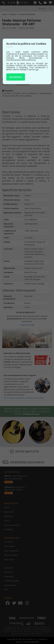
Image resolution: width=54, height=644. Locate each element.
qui (37, 69)
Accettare (16, 77)
